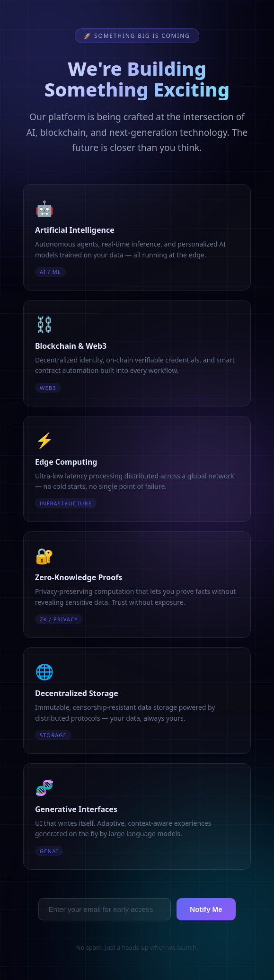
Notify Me (206, 909)
